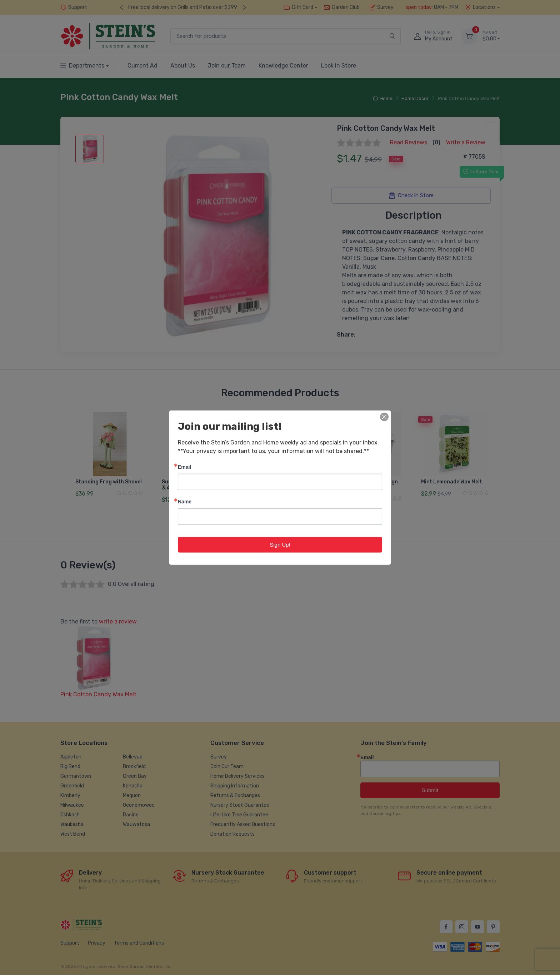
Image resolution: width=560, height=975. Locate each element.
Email (184, 466)
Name (185, 501)
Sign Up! (280, 544)
